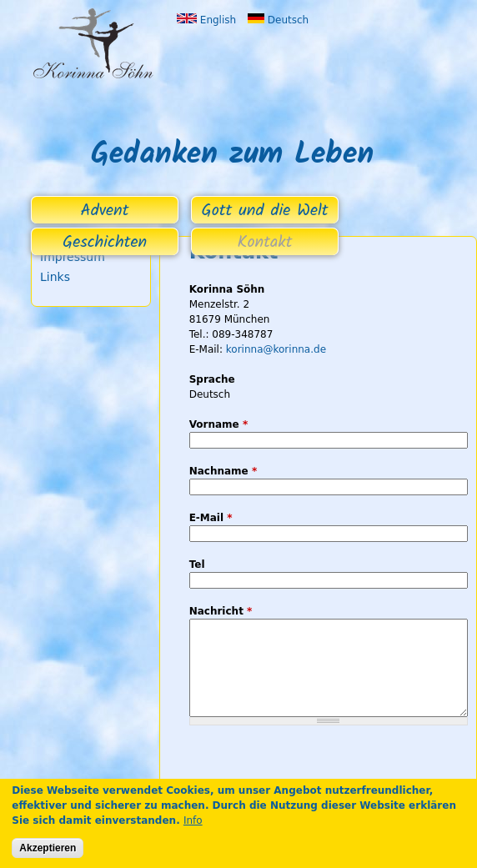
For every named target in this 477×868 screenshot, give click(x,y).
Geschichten (105, 243)
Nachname (223, 471)
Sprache (212, 379)
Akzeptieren (48, 848)
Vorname (219, 424)
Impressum (73, 257)
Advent (105, 211)
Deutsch (278, 20)
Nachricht (221, 611)
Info (193, 820)
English (206, 20)
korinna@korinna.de (276, 349)
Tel (197, 564)
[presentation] (316, 773)
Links (55, 277)
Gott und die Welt (264, 211)
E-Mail (211, 518)
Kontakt (265, 243)
